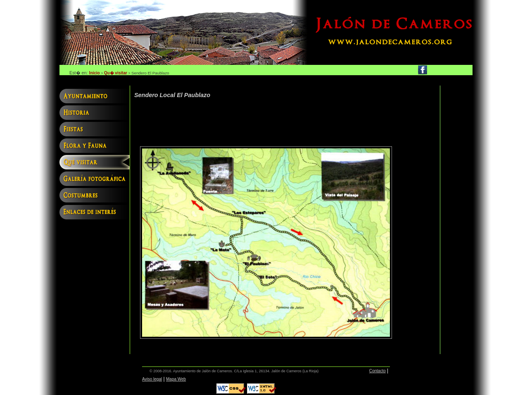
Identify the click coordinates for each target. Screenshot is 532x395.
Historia (95, 114)
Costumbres (95, 196)
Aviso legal (152, 379)
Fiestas (95, 130)
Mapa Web (176, 379)
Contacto (378, 371)
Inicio (95, 73)
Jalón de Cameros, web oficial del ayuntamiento (183, 32)
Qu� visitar (116, 73)
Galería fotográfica (95, 180)
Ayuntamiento (95, 97)
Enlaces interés (95, 213)
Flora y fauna (95, 147)
